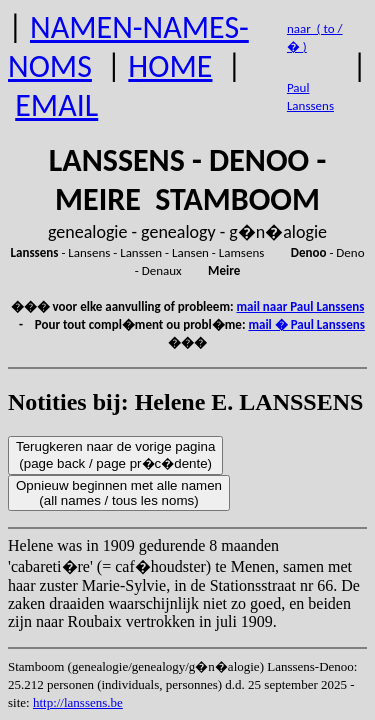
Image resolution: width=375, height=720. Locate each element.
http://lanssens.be (78, 702)
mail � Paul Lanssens (306, 324)
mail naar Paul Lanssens (301, 306)
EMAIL (56, 105)
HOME (170, 66)
